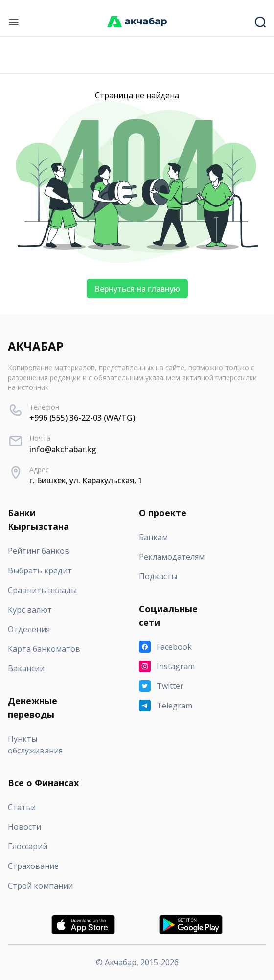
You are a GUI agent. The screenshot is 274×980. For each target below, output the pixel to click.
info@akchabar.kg (63, 449)
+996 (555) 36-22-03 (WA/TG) (82, 418)
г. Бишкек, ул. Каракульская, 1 (86, 480)
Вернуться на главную (137, 289)
